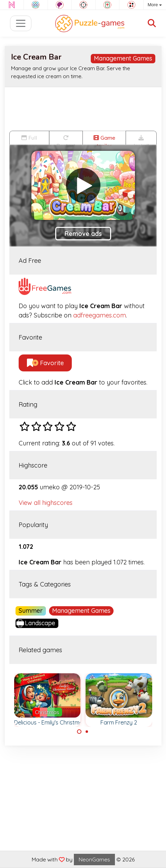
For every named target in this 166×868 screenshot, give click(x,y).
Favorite (45, 363)
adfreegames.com (100, 315)
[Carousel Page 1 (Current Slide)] (79, 732)
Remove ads (83, 234)
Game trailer (104, 139)
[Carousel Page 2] (87, 732)
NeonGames (94, 859)
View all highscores (46, 503)
